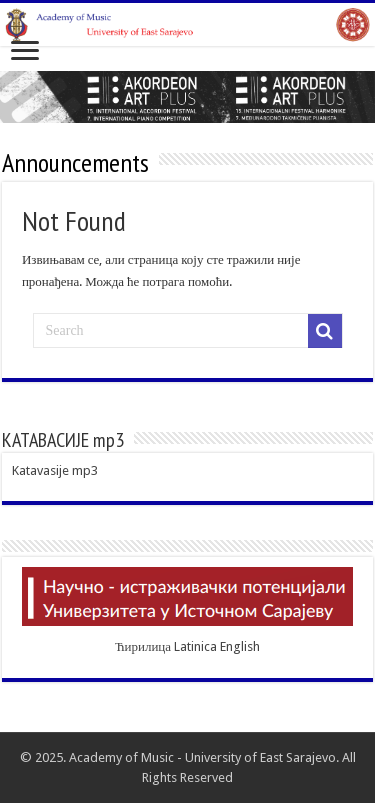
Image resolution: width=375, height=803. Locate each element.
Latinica (195, 646)
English (240, 646)
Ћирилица (143, 646)
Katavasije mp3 (55, 470)
